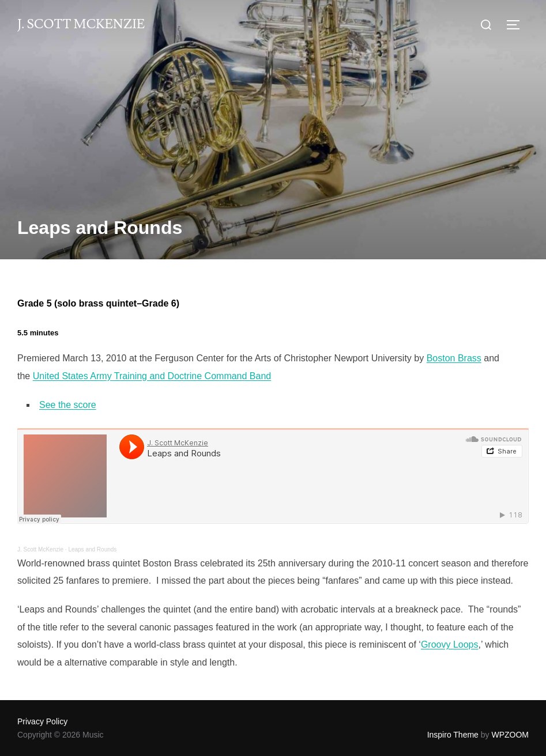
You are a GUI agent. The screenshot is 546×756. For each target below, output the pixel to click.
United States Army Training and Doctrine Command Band (152, 376)
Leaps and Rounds (92, 549)
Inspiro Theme (453, 735)
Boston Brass (454, 358)
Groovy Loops (450, 645)
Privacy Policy (42, 721)
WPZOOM (510, 735)
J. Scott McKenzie (81, 24)
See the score (68, 405)
